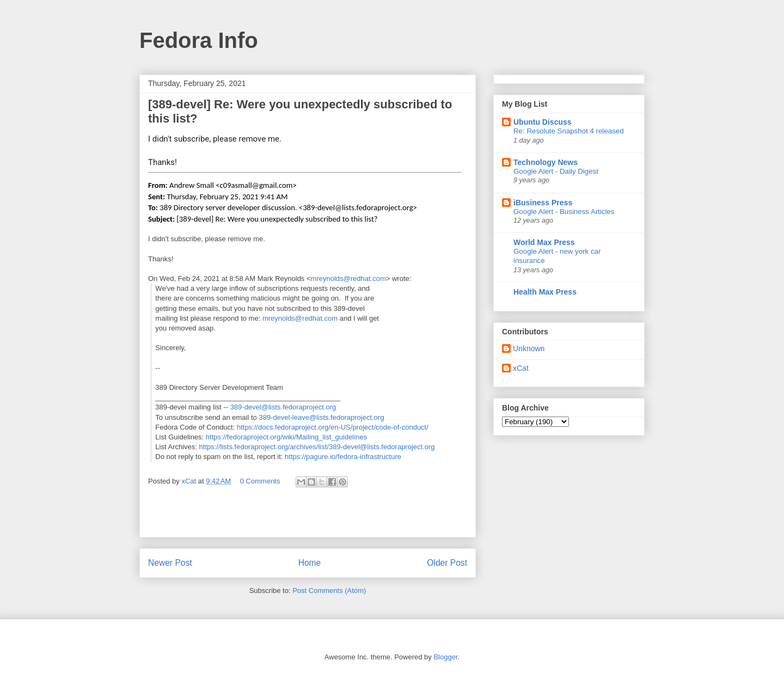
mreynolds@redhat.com (348, 279)
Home (310, 563)
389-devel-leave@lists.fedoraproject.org (321, 417)
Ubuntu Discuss (543, 122)
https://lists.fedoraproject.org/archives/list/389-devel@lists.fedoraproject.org (317, 447)
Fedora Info (199, 40)
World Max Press (544, 242)
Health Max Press (545, 292)
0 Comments (260, 481)
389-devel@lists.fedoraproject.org (283, 407)
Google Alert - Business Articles (564, 212)
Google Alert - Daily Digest (556, 171)
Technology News (546, 162)
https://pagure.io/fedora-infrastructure (343, 457)
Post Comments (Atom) (329, 591)
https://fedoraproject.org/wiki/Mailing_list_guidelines (286, 437)
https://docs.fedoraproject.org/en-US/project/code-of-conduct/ (333, 427)
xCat (521, 368)
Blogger (445, 657)
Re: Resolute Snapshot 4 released (569, 131)
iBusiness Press (543, 203)
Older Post (447, 563)
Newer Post (170, 563)
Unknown (529, 348)
